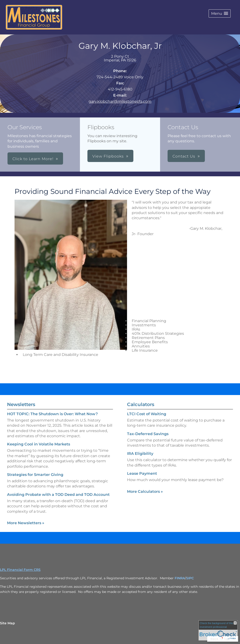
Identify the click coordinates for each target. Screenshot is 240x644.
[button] (220, 13)
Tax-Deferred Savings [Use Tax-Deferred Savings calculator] (148, 434)
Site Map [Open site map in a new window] (7, 623)
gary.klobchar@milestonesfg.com (120, 101)
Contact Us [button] (184, 156)
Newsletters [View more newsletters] (21, 404)
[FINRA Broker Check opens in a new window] (218, 630)
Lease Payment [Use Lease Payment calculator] (142, 473)
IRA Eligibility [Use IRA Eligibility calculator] (140, 454)
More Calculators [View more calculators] (145, 491)
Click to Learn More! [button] (33, 159)
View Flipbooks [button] (108, 156)
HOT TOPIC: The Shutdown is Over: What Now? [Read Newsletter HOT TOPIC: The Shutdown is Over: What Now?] (52, 414)
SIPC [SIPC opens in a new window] (190, 578)
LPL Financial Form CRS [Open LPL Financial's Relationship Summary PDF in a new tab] (20, 570)
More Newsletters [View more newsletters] (26, 523)
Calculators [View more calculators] (141, 404)
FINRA (180, 578)
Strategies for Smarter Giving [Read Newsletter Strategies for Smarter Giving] (35, 475)
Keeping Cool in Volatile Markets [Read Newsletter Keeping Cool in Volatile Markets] (39, 444)
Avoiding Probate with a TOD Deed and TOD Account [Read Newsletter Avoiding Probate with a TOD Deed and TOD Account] (58, 495)
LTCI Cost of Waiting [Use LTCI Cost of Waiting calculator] (147, 414)
